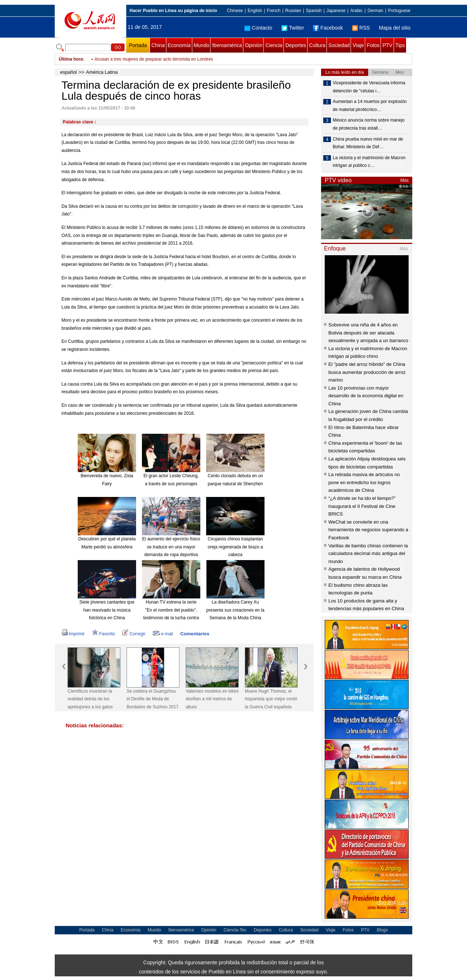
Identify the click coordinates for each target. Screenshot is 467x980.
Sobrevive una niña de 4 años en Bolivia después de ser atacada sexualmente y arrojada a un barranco (368, 333)
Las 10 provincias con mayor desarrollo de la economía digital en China (366, 396)
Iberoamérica (227, 45)
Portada (138, 45)
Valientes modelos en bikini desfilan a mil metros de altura (212, 699)
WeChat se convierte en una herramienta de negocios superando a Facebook (368, 530)
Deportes (296, 45)
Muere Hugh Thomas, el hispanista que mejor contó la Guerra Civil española (271, 699)
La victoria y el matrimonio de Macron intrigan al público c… (369, 162)
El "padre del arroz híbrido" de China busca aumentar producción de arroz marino (367, 372)
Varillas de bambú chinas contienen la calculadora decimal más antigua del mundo (368, 554)
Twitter (293, 28)
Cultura (317, 45)
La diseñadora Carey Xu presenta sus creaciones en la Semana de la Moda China (235, 610)
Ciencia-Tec (235, 930)
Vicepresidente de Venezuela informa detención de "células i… (369, 87)
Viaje (358, 45)
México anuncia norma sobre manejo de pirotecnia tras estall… (369, 124)
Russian (293, 11)
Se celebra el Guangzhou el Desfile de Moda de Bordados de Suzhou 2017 (153, 699)
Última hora (71, 59)
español (69, 72)
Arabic (356, 11)
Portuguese (399, 11)
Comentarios (195, 634)
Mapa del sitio (395, 28)
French (273, 11)
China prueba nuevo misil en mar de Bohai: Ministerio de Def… (368, 143)
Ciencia (274, 45)
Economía (179, 45)
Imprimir (73, 634)
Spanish (314, 11)
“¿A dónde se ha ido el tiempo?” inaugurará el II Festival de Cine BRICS (362, 506)
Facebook (328, 28)
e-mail (163, 634)
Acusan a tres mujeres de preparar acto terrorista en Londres (154, 59)
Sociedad (339, 45)
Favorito (103, 634)
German (375, 11)
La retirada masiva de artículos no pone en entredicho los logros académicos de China (364, 482)
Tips (400, 45)
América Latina (102, 72)
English (255, 11)
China (158, 45)
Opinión (254, 45)
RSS (361, 28)
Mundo (202, 45)
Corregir (134, 634)
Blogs (382, 930)
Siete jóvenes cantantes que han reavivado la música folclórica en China (107, 610)
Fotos (373, 45)
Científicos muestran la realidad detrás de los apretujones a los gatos (90, 699)
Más (404, 180)
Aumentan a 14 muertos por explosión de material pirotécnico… (370, 106)
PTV (387, 45)
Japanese (336, 11)
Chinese (235, 11)
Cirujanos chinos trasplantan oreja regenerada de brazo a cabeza (235, 547)
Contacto (258, 28)
